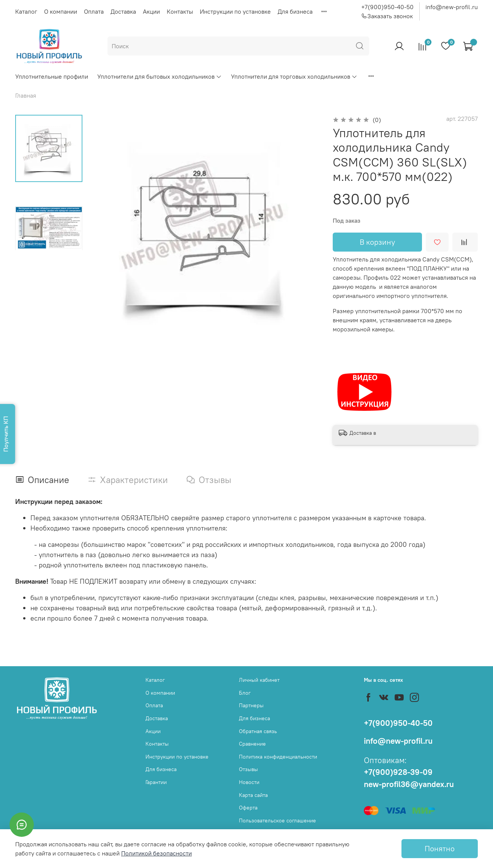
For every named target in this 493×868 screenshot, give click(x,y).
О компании (61, 11)
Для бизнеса (295, 11)
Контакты (180, 11)
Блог (245, 693)
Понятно (440, 848)
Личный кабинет (259, 680)
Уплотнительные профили (52, 76)
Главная (26, 95)
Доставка (123, 11)
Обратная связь (258, 731)
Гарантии (156, 782)
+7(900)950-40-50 (387, 7)
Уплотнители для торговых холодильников (294, 76)
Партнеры (251, 705)
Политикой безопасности (156, 853)
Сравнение (252, 744)
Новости (249, 782)
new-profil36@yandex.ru (409, 784)
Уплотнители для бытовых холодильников (160, 76)
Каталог (26, 11)
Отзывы (248, 769)
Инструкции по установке (235, 11)
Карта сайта (253, 795)
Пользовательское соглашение (277, 820)
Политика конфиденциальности (278, 757)
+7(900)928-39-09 (398, 772)
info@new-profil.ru (452, 7)
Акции (151, 11)
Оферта (248, 808)
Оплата (94, 11)
